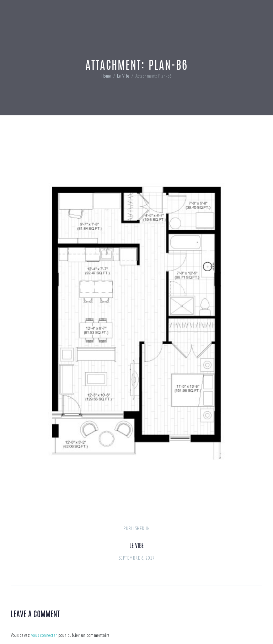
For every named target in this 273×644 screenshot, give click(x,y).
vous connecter (44, 635)
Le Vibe (123, 76)
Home (106, 76)
